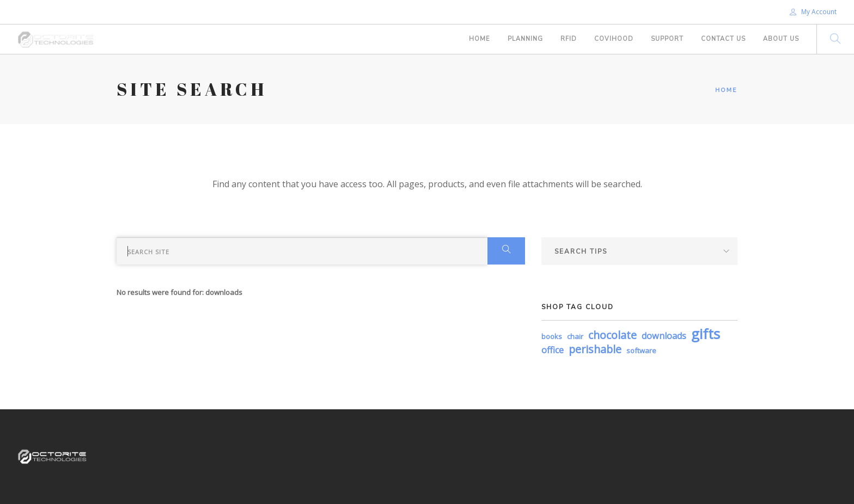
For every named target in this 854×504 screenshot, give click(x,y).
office (553, 350)
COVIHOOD (614, 39)
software (641, 351)
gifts (706, 334)
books (552, 336)
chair (575, 336)
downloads (664, 336)
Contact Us (723, 39)
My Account (813, 12)
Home (480, 39)
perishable (595, 349)
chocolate (612, 335)
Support (667, 39)
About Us (781, 39)
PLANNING (525, 39)
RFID (569, 39)
